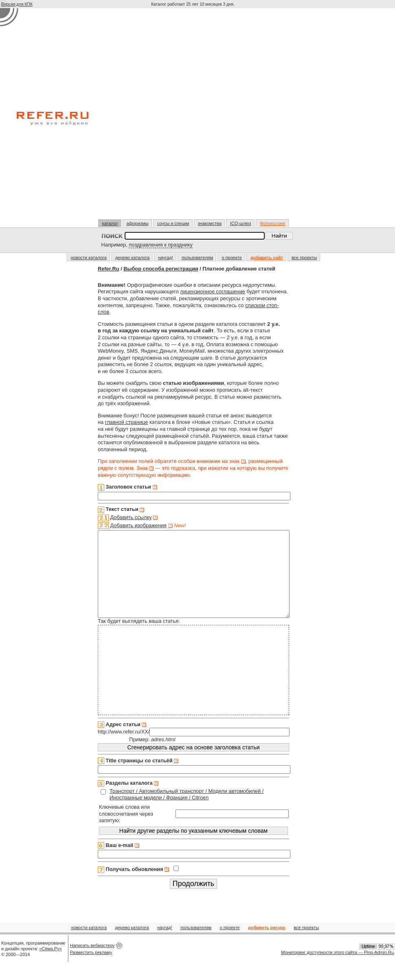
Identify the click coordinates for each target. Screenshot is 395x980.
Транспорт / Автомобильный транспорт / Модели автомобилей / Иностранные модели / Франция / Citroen (187, 812)
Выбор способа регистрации (161, 269)
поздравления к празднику (161, 245)
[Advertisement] (99, 117)
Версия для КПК (17, 4)
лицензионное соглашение (213, 291)
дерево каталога (132, 258)
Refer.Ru (109, 269)
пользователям (197, 258)
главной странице (127, 422)
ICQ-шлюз (241, 223)
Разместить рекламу (91, 969)
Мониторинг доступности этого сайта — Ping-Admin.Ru (337, 969)
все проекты (304, 258)
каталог (110, 223)
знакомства (210, 223)
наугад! (166, 258)
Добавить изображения (139, 525)
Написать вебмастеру (92, 963)
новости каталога (89, 258)
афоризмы (138, 223)
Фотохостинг (273, 223)
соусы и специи (173, 223)
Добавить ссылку (131, 517)
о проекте (232, 258)
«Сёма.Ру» (51, 966)
